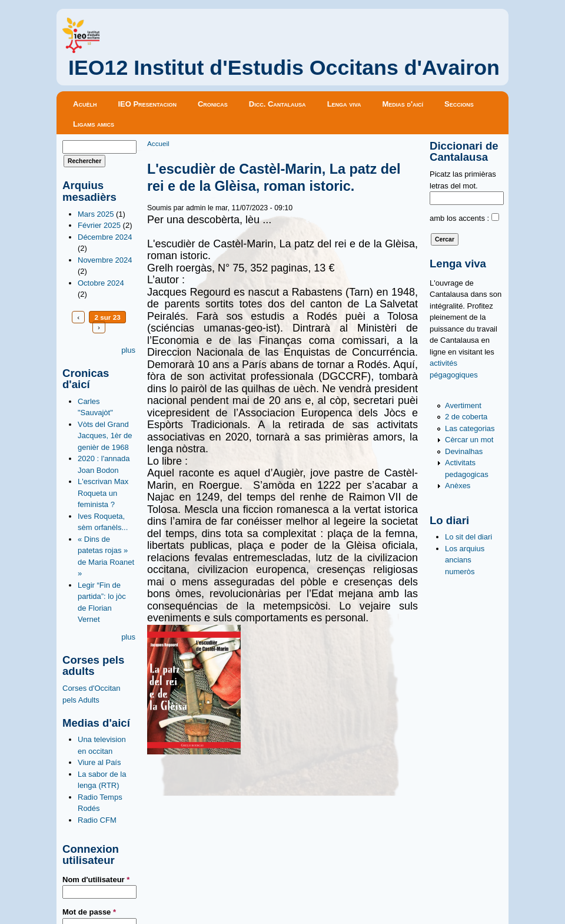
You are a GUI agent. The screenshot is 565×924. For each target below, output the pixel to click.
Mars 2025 (96, 214)
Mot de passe (89, 912)
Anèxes (458, 486)
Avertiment (463, 405)
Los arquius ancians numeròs (465, 560)
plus (128, 350)
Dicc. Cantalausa (277, 104)
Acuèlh (85, 104)
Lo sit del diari (468, 537)
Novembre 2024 (105, 260)
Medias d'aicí (403, 104)
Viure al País (99, 762)
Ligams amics (94, 124)
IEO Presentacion (147, 104)
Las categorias (470, 428)
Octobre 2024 (101, 283)
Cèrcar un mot (469, 440)
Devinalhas (464, 451)
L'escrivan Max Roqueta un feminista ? (103, 493)
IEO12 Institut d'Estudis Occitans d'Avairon (284, 68)
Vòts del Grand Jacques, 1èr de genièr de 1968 (105, 436)
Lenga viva (344, 104)
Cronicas (213, 104)
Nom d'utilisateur (96, 880)
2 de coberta (466, 417)
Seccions (459, 104)
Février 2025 (99, 225)
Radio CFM (97, 820)
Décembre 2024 (105, 237)
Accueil (158, 143)
